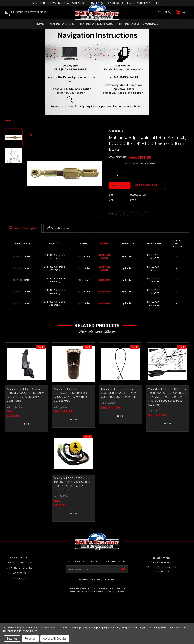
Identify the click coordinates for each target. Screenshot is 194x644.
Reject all (30, 638)
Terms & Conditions (20, 563)
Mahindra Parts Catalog (97, 580)
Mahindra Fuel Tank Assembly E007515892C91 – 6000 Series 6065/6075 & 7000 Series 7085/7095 (26, 395)
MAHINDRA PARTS (62, 24)
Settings (12, 638)
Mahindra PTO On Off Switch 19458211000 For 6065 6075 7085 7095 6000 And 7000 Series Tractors (72, 484)
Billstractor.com (111, 592)
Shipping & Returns (20, 568)
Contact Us (20, 578)
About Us (20, 573)
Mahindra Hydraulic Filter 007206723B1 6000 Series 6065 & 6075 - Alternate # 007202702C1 (71, 395)
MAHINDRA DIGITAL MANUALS (139, 24)
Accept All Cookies (55, 638)
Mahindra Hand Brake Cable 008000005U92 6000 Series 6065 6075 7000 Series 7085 (119, 393)
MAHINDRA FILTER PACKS (96, 24)
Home (40, 24)
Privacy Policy (20, 557)
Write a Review (148, 163)
